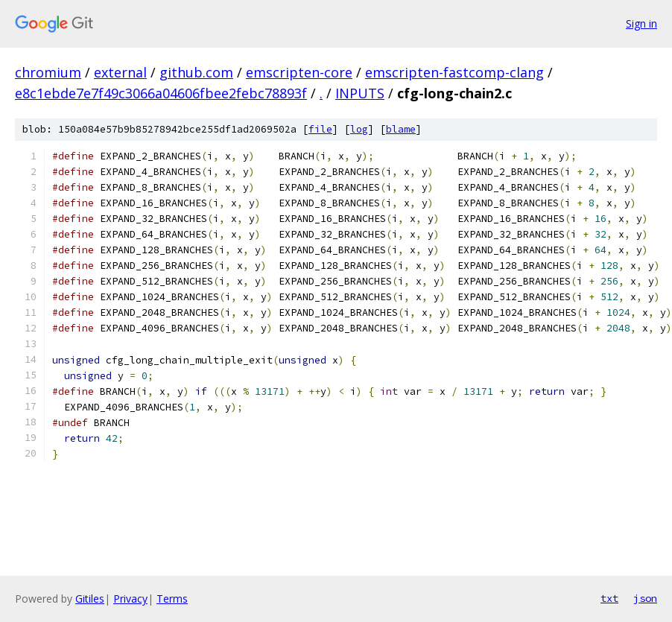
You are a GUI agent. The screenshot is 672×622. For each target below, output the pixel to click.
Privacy (130, 599)
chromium (48, 72)
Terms (172, 599)
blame (401, 129)
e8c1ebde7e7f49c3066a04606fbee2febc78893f (161, 93)
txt (609, 598)
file (320, 129)
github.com (196, 72)
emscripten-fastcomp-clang (454, 72)
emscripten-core (299, 72)
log (359, 129)
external (120, 72)
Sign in (641, 23)
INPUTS (360, 93)
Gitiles (90, 599)
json (645, 598)
